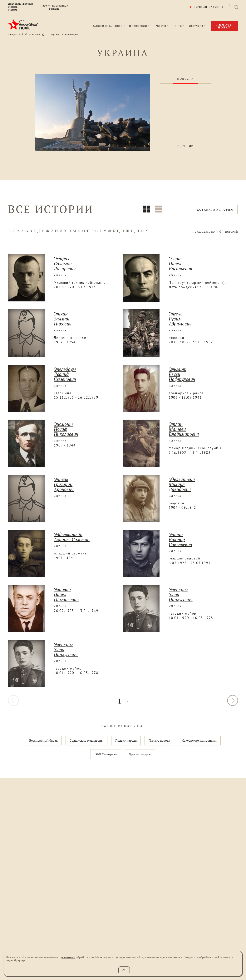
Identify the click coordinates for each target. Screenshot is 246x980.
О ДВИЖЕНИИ (138, 26)
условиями (68, 957)
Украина (55, 35)
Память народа (159, 740)
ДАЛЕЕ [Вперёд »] (233, 700)
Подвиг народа (126, 740)
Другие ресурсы (140, 754)
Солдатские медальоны (86, 740)
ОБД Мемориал (106, 754)
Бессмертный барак (43, 740)
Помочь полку (224, 26)
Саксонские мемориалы (199, 740)
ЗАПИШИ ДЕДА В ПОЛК (108, 26)
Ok (124, 970)
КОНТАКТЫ (196, 26)
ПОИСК (177, 26)
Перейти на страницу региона (54, 7)
